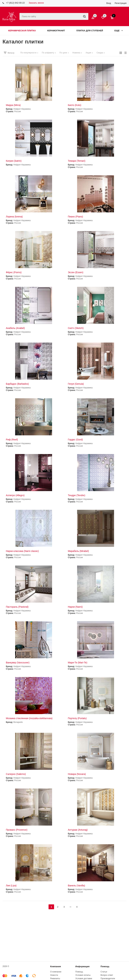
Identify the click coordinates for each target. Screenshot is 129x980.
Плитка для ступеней (90, 31)
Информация (82, 966)
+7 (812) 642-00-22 (15, 3)
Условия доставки (84, 978)
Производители (108, 978)
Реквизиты (55, 978)
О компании (56, 972)
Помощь (105, 966)
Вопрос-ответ (107, 975)
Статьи (104, 972)
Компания (56, 966)
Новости (54, 975)
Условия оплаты (83, 975)
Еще (119, 31)
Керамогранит (56, 31)
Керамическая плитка (22, 31)
